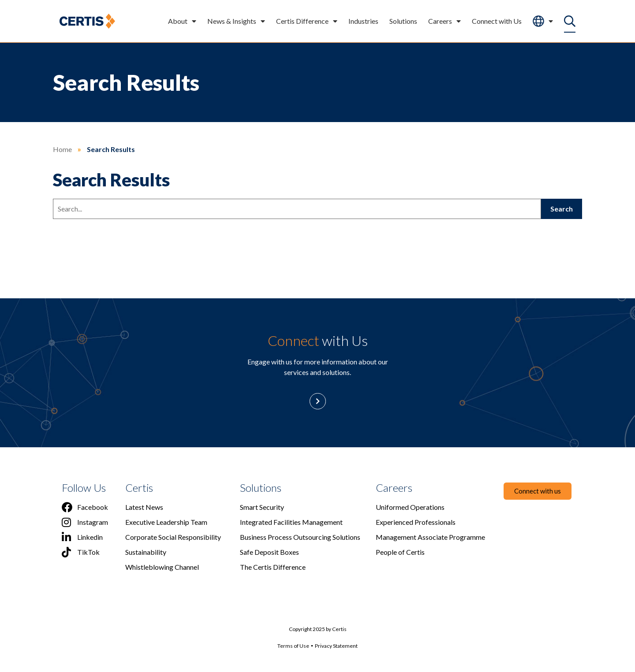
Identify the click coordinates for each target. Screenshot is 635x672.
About (182, 21)
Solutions (403, 21)
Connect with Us (497, 21)
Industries (363, 21)
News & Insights (236, 21)
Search (562, 209)
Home (62, 149)
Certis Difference (307, 21)
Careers (444, 21)
